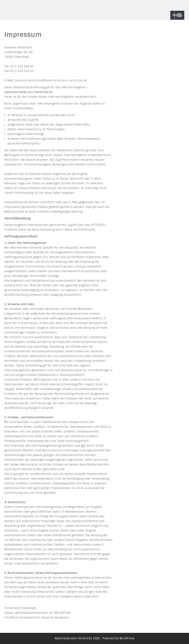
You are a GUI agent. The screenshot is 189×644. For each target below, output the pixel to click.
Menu (177, 15)
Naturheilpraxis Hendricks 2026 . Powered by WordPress (94, 638)
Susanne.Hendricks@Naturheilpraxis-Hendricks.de (51, 80)
